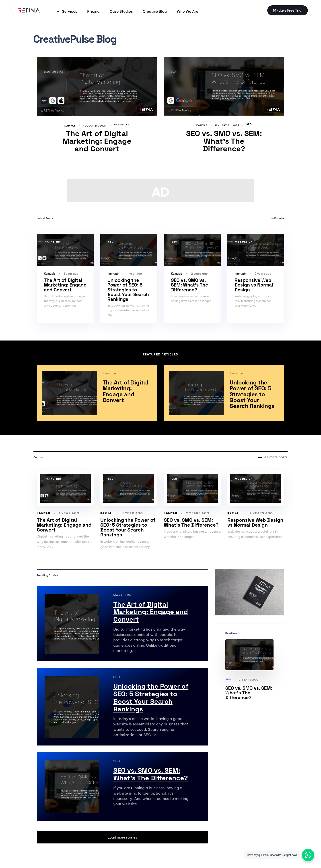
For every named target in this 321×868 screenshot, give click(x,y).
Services (67, 11)
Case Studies (121, 11)
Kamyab (70, 126)
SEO (249, 125)
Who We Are (187, 11)
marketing (122, 125)
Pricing (93, 11)
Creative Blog (155, 11)
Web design (244, 242)
